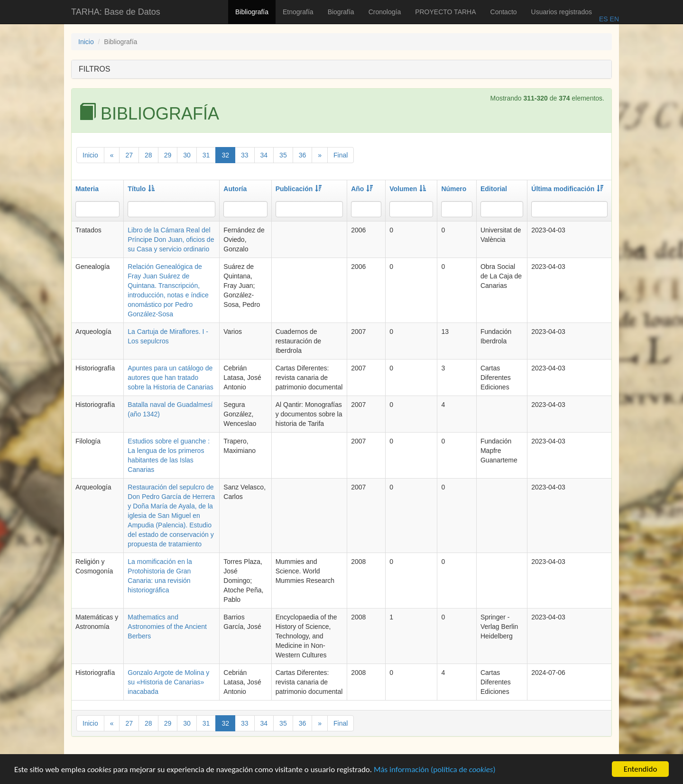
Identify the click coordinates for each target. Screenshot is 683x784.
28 (148, 155)
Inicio (86, 42)
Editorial (494, 189)
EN (614, 19)
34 (264, 155)
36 (303, 155)
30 (187, 155)
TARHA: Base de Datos (116, 12)
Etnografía (298, 12)
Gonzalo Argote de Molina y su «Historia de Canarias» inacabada (168, 682)
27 (129, 155)
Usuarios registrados (562, 12)
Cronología (385, 12)
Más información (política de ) (435, 771)
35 (283, 155)
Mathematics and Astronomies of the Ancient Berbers (167, 627)
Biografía (341, 12)
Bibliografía (252, 12)
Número (454, 189)
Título (141, 189)
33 (245, 155)
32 (225, 155)
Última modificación (567, 189)
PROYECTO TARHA (445, 12)
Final (341, 155)
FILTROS (94, 69)
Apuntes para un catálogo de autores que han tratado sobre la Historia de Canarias (171, 378)
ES (604, 19)
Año (362, 189)
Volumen (408, 189)
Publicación (299, 189)
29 (168, 155)
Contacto (504, 12)
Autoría (235, 189)
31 (206, 155)
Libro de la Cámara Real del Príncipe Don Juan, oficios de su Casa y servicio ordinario (171, 240)
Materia (87, 189)
